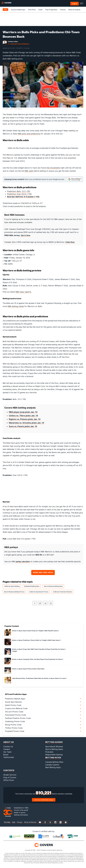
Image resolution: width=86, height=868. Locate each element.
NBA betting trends (16, 306)
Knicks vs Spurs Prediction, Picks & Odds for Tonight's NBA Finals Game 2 (36, 640)
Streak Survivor (10, 775)
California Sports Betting (12, 586)
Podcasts (49, 752)
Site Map (7, 822)
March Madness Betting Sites (53, 586)
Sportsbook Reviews (54, 747)
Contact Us (8, 747)
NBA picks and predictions (29, 134)
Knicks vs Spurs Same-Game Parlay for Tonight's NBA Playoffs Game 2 (35, 631)
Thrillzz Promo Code (14, 728)
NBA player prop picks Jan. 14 (23, 412)
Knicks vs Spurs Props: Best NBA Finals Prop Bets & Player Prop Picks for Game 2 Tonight (39, 650)
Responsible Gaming (54, 755)
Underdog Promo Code (15, 721)
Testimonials (9, 757)
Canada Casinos (52, 765)
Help (14, 822)
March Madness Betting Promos (14, 592)
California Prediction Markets (62, 592)
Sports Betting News (54, 749)
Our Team (7, 752)
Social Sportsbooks (13, 702)
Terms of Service (30, 822)
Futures (63, 10)
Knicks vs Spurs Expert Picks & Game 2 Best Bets (28, 669)
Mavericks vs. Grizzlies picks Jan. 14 (26, 423)
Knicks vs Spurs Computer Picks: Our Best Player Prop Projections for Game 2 (38, 659)
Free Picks (32, 10)
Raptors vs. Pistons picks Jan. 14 (25, 419)
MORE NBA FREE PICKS (43, 572)
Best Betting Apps (53, 767)
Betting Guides (54, 742)
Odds (40, 10)
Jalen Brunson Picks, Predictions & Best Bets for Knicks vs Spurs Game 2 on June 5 (39, 678)
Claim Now (70, 242)
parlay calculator (23, 561)
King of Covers (10, 777)
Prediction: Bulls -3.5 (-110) (19, 191)
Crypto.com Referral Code (16, 708)
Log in (75, 4)
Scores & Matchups (18, 10)
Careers (7, 749)
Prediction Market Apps (15, 699)
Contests (9, 770)
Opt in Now (25, 235)
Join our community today (44, 800)
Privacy (20, 822)
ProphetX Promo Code (15, 731)
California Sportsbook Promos (39, 592)
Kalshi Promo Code (13, 705)
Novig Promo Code (13, 725)
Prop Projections (51, 10)
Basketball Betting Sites (32, 586)
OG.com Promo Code (14, 712)
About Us (9, 742)
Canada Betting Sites (54, 762)
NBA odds (29, 171)
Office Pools (9, 780)
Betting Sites (53, 757)
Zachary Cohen (13, 42)
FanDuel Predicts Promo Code (18, 718)
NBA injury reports (23, 292)
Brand (6, 755)
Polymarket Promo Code (16, 715)
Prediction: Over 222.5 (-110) (19, 194)
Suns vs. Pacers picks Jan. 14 (23, 426)
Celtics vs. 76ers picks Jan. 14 (23, 416)
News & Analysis (74, 10)
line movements (53, 168)
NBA (5, 10)
